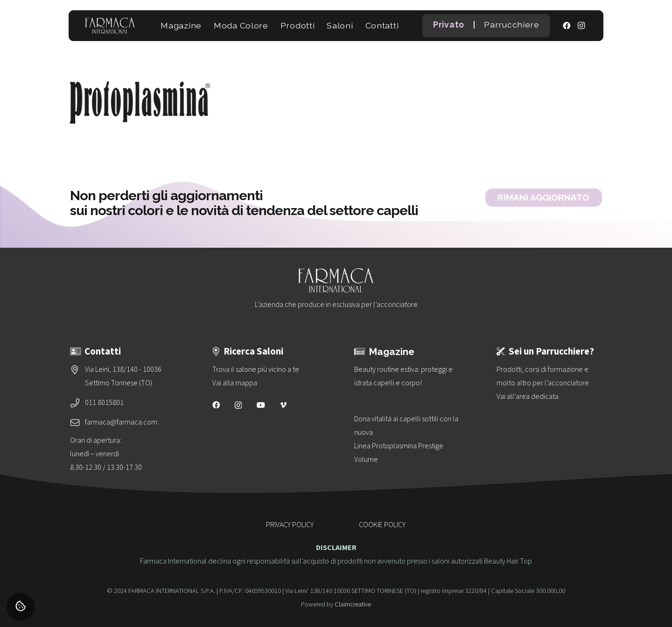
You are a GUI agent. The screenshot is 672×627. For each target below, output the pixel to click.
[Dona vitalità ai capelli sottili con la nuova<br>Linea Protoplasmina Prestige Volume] (407, 439)
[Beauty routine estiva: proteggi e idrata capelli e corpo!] (407, 376)
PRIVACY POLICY (290, 525)
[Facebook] (567, 26)
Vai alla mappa (235, 383)
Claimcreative (353, 604)
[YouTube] (261, 405)
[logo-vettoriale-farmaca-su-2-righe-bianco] (110, 26)
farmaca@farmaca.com (121, 422)
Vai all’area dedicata (528, 397)
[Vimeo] (283, 405)
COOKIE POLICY (382, 525)
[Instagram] (581, 26)
